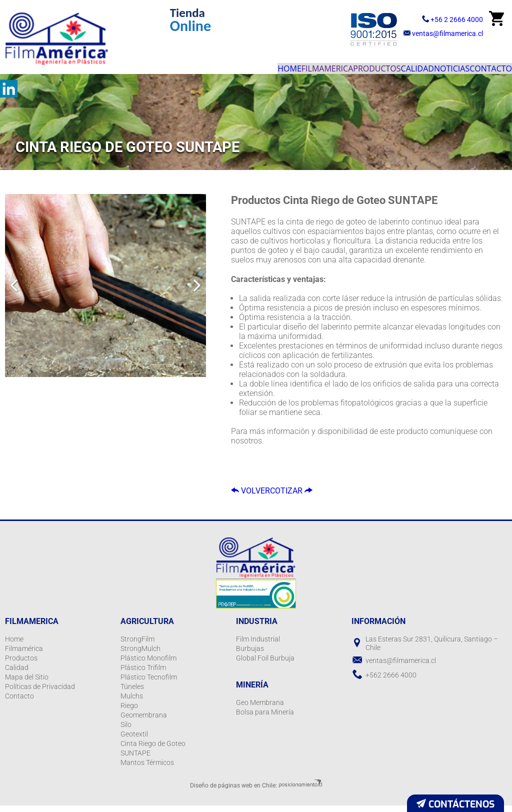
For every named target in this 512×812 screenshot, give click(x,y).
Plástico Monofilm (148, 664)
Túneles (132, 693)
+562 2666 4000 (391, 681)
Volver (258, 493)
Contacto (483, 65)
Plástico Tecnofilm (149, 683)
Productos (321, 65)
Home (201, 65)
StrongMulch (140, 655)
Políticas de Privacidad (40, 693)
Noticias (428, 65)
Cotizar (317, 493)
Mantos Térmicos (147, 769)
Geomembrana (144, 721)
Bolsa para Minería (265, 718)
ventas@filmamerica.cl (438, 33)
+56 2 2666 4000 (429, 18)
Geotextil (134, 740)
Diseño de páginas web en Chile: (233, 792)
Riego (129, 712)
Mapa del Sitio (27, 683)
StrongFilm (137, 645)
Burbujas (250, 655)
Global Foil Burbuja (265, 664)
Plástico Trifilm (143, 674)
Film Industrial (258, 645)
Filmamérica (24, 655)
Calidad (377, 65)
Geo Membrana (260, 709)
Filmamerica (255, 65)
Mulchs (132, 702)
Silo (126, 731)
